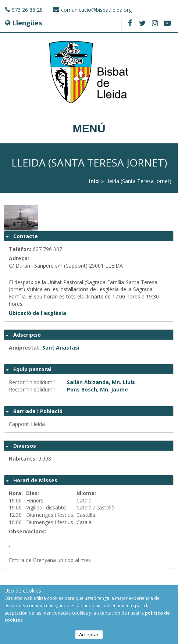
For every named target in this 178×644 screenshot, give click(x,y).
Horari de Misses (35, 480)
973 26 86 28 (27, 10)
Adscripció (27, 335)
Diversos (25, 446)
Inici (94, 181)
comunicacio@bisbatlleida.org (96, 10)
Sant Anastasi (61, 348)
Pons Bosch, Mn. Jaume (97, 389)
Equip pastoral (32, 369)
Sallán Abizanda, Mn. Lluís (101, 382)
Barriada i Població (38, 411)
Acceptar (89, 636)
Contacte (26, 236)
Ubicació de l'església (38, 313)
